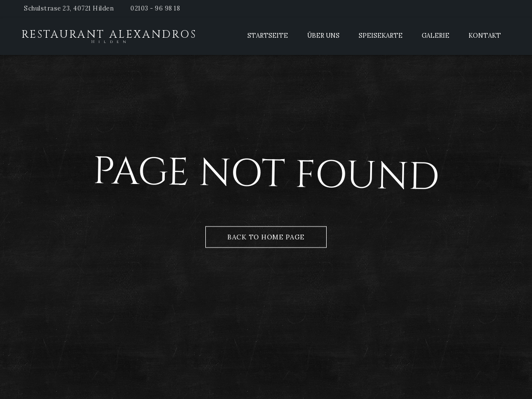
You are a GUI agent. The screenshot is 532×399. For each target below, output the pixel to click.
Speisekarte (381, 36)
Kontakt (485, 36)
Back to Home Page (266, 237)
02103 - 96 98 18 (155, 8)
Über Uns (323, 36)
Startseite (268, 36)
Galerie (436, 36)
